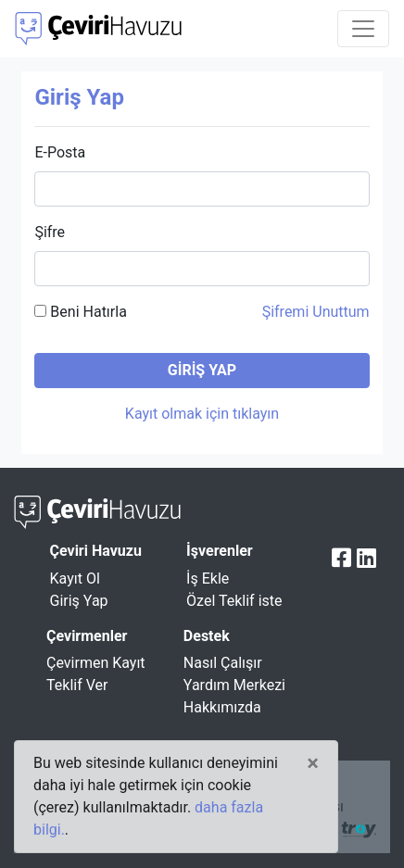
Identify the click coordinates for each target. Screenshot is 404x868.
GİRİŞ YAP (202, 370)
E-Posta (60, 152)
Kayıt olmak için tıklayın (202, 414)
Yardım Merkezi (234, 685)
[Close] (313, 763)
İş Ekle (208, 579)
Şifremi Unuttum (316, 312)
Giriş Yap (79, 601)
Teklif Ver (77, 685)
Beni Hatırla (80, 312)
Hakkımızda (222, 707)
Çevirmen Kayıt (96, 663)
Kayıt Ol (75, 579)
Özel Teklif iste (234, 601)
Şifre (50, 232)
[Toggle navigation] (363, 29)
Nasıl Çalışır (223, 663)
